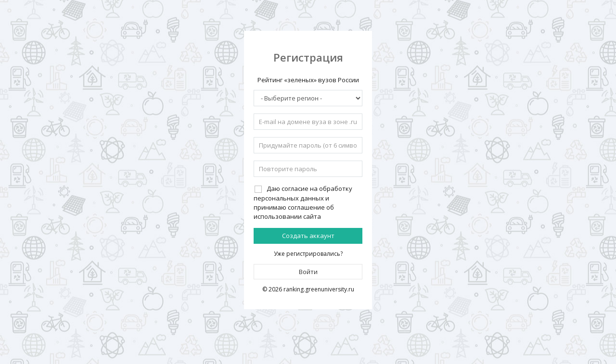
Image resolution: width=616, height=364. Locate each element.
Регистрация (308, 57)
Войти (308, 272)
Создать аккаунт (308, 236)
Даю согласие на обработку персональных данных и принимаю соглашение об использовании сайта (303, 202)
